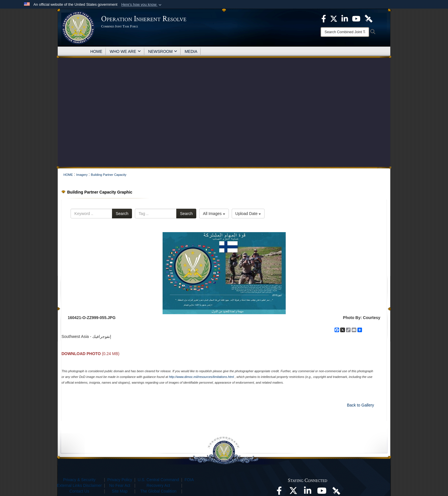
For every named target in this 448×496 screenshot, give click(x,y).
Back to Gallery (360, 405)
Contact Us (79, 491)
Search (122, 214)
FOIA (189, 480)
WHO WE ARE (125, 51)
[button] (142, 5)
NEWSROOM (163, 51)
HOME (96, 51)
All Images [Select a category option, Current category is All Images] (214, 214)
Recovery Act (158, 485)
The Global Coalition (158, 491)
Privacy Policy (120, 480)
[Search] (345, 32)
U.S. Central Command (158, 480)
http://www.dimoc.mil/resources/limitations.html (201, 377)
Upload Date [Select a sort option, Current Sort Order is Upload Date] (248, 214)
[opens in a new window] (279, 492)
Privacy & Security (79, 480)
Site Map (120, 491)
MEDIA (191, 51)
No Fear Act (120, 485)
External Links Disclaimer (79, 485)
